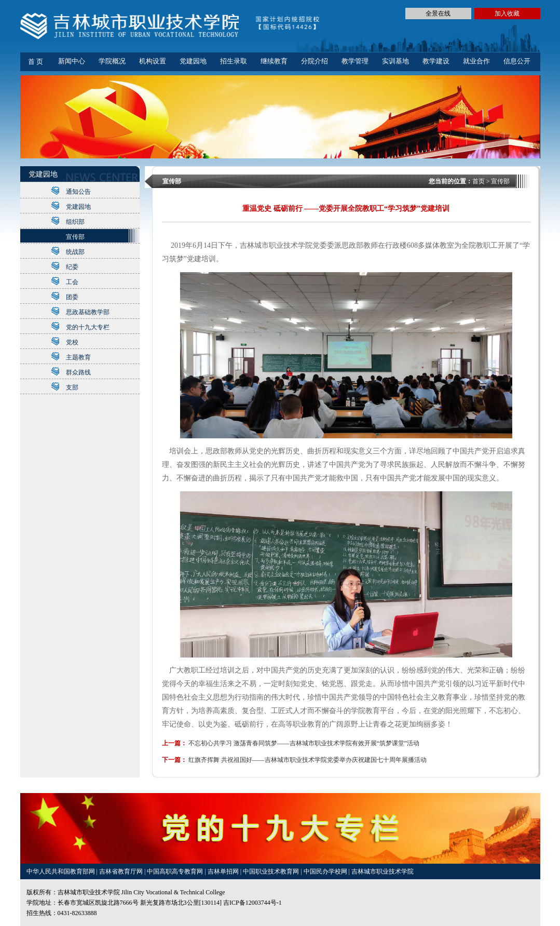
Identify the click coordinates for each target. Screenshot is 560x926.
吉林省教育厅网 (121, 871)
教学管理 (355, 61)
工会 (72, 282)
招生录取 (234, 61)
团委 (72, 297)
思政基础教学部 (88, 312)
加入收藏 (507, 14)
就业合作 (476, 61)
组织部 (75, 222)
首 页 (36, 62)
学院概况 (112, 61)
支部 (72, 387)
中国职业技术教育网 (272, 871)
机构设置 (153, 61)
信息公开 (517, 61)
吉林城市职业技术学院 (383, 871)
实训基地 (395, 61)
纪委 (72, 267)
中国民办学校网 (326, 871)
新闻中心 (72, 61)
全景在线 (438, 14)
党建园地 (193, 61)
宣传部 (75, 237)
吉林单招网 (224, 871)
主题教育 (78, 357)
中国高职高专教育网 (176, 871)
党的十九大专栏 (88, 327)
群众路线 (78, 372)
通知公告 (78, 192)
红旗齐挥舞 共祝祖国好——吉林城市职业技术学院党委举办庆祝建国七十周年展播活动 (308, 760)
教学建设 (436, 61)
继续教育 (274, 61)
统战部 (75, 252)
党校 (72, 342)
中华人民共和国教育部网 (62, 871)
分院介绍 (315, 61)
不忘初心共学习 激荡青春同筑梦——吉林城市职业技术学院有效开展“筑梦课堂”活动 (304, 743)
